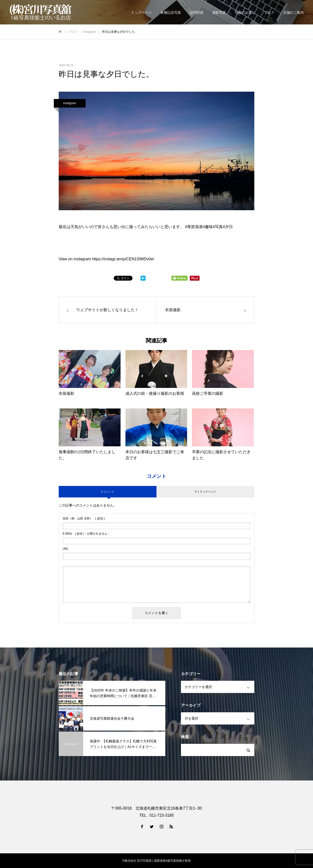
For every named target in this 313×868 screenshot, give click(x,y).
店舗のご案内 (293, 12)
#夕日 (228, 227)
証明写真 (197, 12)
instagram (70, 103)
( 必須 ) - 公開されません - (86, 534)
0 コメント (107, 492)
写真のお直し (245, 12)
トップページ (141, 12)
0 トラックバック (205, 492)
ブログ (269, 12)
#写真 (218, 227)
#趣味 (208, 227)
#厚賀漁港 (194, 227)
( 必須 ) (84, 518)
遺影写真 (219, 12)
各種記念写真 (171, 12)
